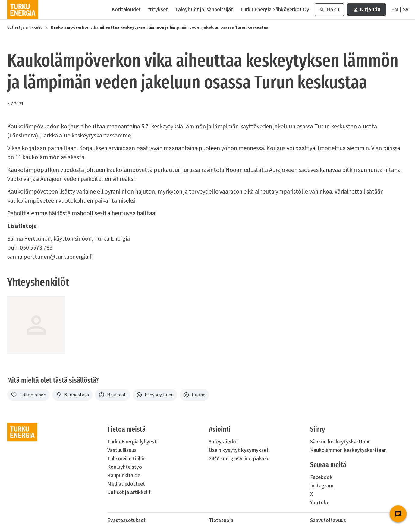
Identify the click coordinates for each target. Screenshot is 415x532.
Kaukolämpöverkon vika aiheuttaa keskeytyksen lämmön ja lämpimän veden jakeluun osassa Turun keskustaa (159, 27)
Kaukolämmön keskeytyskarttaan (348, 450)
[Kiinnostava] (72, 395)
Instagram (322, 486)
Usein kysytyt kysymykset (239, 450)
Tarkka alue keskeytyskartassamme (86, 136)
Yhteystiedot (223, 442)
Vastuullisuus (122, 450)
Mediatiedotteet (126, 484)
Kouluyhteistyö (125, 467)
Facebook (321, 477)
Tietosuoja (221, 520)
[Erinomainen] (28, 395)
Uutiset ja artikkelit (25, 27)
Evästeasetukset (126, 520)
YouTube (320, 503)
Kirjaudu (367, 11)
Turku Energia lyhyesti (132, 442)
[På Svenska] (406, 10)
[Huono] (194, 395)
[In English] (395, 10)
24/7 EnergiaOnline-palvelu (239, 459)
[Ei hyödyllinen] (155, 395)
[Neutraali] (113, 395)
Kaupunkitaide (124, 475)
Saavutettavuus (328, 520)
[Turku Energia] (23, 10)
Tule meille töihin (126, 459)
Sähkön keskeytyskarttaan (340, 442)
